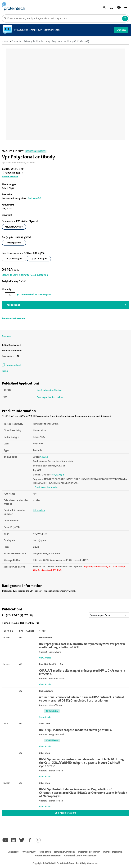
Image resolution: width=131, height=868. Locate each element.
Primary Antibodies (34, 41)
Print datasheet (11, 365)
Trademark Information (89, 852)
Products (16, 41)
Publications (11, 173)
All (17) (6, 615)
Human (6, 623)
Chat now (121, 30)
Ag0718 (44, 457)
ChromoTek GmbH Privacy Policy (80, 856)
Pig (38, 623)
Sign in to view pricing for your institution (25, 275)
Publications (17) (10, 356)
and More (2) (34, 198)
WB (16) (29, 615)
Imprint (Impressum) (113, 852)
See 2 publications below (49, 390)
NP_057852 (58, 475)
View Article (45, 658)
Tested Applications (12, 345)
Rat (22, 623)
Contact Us (13, 852)
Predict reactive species (46, 487)
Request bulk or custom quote (36, 295)
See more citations (65, 813)
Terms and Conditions (64, 852)
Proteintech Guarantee (13, 318)
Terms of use (45, 852)
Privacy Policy (28, 852)
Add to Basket (13, 305)
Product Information (12, 350)
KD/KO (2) (18, 615)
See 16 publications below (50, 397)
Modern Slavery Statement (48, 856)
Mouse (15, 623)
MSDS (5, 371)
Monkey (30, 623)
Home (5, 41)
